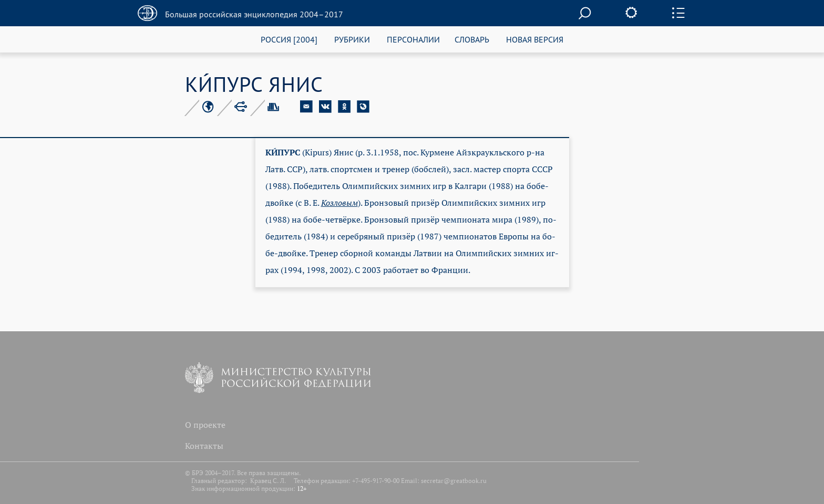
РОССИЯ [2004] (289, 39)
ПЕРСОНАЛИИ (413, 39)
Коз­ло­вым (339, 203)
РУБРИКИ (352, 39)
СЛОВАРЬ (472, 39)
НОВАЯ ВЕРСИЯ (535, 39)
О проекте (205, 425)
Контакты (204, 446)
